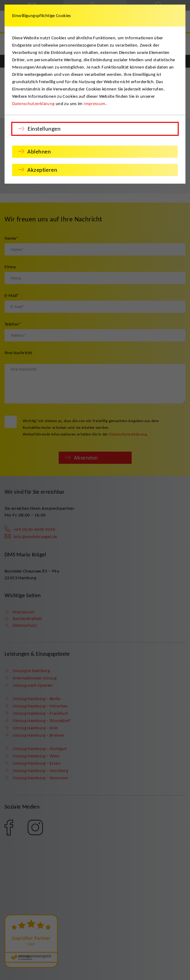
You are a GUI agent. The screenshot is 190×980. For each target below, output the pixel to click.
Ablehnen (39, 152)
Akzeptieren (42, 170)
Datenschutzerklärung (33, 104)
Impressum (94, 104)
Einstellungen (44, 129)
